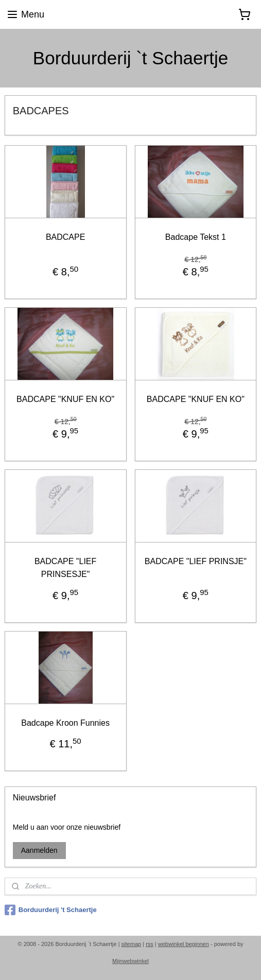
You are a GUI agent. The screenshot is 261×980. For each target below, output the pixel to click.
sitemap (132, 944)
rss (150, 944)
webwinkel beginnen (184, 944)
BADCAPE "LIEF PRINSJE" (196, 561)
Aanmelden (39, 850)
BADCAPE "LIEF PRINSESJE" (65, 567)
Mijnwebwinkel (130, 961)
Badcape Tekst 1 (196, 237)
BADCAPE (65, 237)
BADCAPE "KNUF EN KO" (65, 399)
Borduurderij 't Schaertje (51, 910)
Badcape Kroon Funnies (65, 723)
